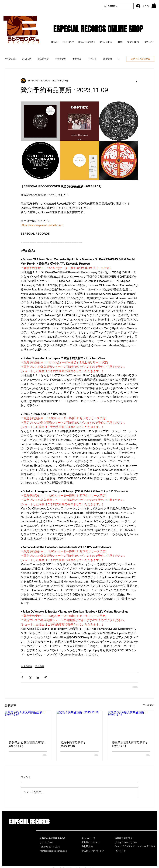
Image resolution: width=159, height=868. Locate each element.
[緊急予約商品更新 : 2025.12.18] (80, 724)
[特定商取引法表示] (126, 838)
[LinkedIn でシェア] (38, 677)
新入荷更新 (43, 59)
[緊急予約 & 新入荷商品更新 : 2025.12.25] (28, 724)
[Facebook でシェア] (22, 677)
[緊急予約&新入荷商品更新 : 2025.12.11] (131, 724)
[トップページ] (93, 838)
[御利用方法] (93, 847)
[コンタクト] (126, 851)
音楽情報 (107, 59)
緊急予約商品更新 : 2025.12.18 (73, 744)
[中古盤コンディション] (93, 851)
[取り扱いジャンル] (93, 842)
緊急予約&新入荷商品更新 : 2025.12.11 (129, 744)
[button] (154, 5)
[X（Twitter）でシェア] (30, 677)
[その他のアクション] (136, 81)
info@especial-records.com (54, 851)
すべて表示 (149, 705)
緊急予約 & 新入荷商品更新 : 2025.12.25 (27, 744)
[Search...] (118, 6)
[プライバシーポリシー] (126, 843)
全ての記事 (10, 59)
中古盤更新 (61, 59)
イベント (92, 59)
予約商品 (77, 59)
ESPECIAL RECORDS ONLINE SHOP (98, 29)
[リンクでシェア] (46, 677)
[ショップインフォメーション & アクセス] (135, 846)
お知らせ (27, 59)
